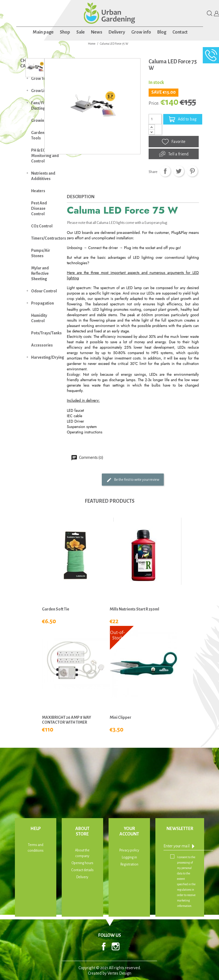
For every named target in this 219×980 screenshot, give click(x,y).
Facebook (104, 946)
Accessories (42, 345)
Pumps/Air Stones (41, 253)
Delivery (117, 32)
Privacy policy (129, 850)
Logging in (129, 857)
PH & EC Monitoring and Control (45, 156)
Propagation (43, 303)
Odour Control (44, 291)
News (97, 32)
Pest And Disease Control (39, 208)
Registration (129, 864)
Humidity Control (39, 318)
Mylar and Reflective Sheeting (40, 273)
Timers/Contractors (48, 238)
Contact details (82, 870)
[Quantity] (155, 119)
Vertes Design (119, 973)
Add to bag (183, 119)
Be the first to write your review (133, 480)
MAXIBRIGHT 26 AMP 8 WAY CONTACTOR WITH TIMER (67, 720)
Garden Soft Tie (56, 609)
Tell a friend (174, 154)
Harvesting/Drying (48, 357)
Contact (180, 32)
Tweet (179, 171)
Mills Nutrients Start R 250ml (134, 609)
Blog (162, 32)
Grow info (141, 32)
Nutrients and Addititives (43, 176)
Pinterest (192, 171)
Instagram (116, 946)
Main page (43, 32)
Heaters (38, 191)
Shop (65, 32)
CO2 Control (42, 226)
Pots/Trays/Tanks (46, 333)
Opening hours (82, 863)
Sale (81, 32)
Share (165, 171)
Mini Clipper (120, 717)
